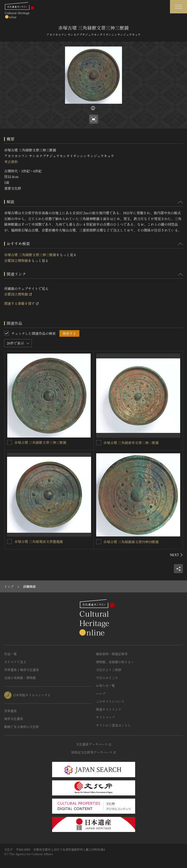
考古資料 (11, 162)
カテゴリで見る (15, 662)
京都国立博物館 (16, 261)
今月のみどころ (107, 678)
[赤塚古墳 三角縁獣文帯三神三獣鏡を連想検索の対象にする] (9, 442)
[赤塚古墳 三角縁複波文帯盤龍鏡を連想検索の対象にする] (9, 541)
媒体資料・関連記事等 (112, 654)
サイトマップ (105, 717)
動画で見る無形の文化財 (22, 727)
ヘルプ (101, 694)
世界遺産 (10, 711)
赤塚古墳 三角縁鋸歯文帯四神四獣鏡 (131, 542)
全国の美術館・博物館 (20, 678)
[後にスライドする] (176, 555)
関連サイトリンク (109, 709)
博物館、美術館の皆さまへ (115, 662)
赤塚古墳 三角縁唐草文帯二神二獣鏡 (131, 443)
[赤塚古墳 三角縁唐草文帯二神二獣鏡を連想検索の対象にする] (99, 443)
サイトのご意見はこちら (113, 725)
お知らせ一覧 (105, 686)
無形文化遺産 (14, 719)
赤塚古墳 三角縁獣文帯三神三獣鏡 (30, 255)
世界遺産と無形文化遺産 (22, 670)
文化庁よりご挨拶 (109, 670)
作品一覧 (10, 654)
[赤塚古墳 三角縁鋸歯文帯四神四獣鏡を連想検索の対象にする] (99, 542)
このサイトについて (110, 701)
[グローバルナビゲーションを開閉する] (178, 7)
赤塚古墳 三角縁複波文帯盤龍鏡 (39, 541)
